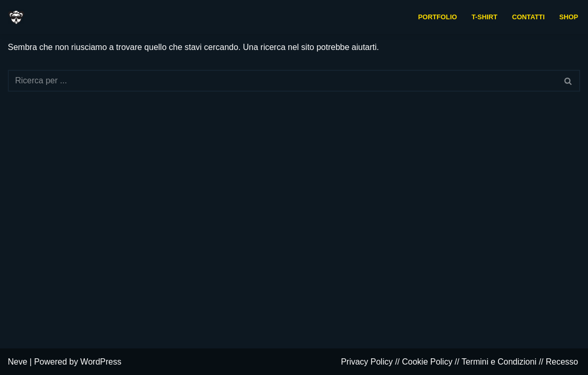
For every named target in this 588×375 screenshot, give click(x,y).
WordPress (101, 362)
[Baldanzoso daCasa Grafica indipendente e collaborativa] (16, 17)
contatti (528, 17)
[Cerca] (282, 81)
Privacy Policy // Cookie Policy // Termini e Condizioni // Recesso (459, 362)
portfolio (438, 17)
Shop (569, 17)
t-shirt (484, 17)
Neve (17, 362)
